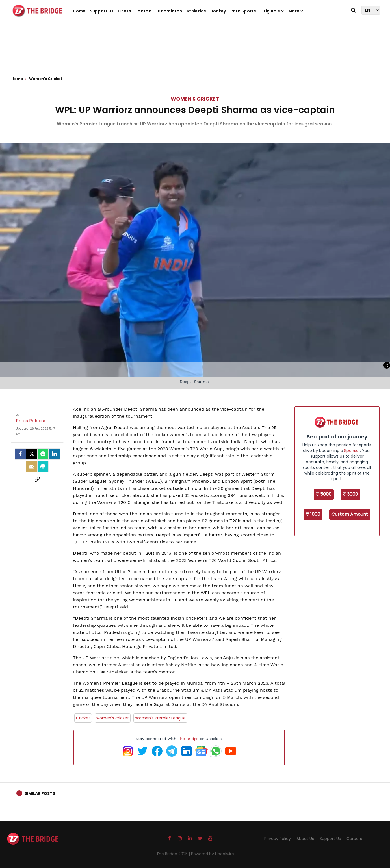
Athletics (196, 11)
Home (79, 11)
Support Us (102, 11)
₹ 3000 (350, 494)
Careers (354, 839)
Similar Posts (40, 793)
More (296, 11)
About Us (305, 839)
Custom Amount (350, 514)
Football (145, 11)
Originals (272, 11)
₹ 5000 (324, 494)
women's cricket (113, 718)
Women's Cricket (195, 99)
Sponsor (352, 451)
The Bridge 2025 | (174, 854)
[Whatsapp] (43, 454)
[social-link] (37, 479)
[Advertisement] (195, 54)
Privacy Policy (278, 839)
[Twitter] (32, 454)
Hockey (218, 11)
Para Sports (243, 11)
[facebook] (20, 454)
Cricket (83, 718)
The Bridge (188, 739)
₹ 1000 (313, 514)
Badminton (170, 11)
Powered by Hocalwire (213, 854)
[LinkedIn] (54, 454)
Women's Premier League (160, 718)
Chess (125, 11)
